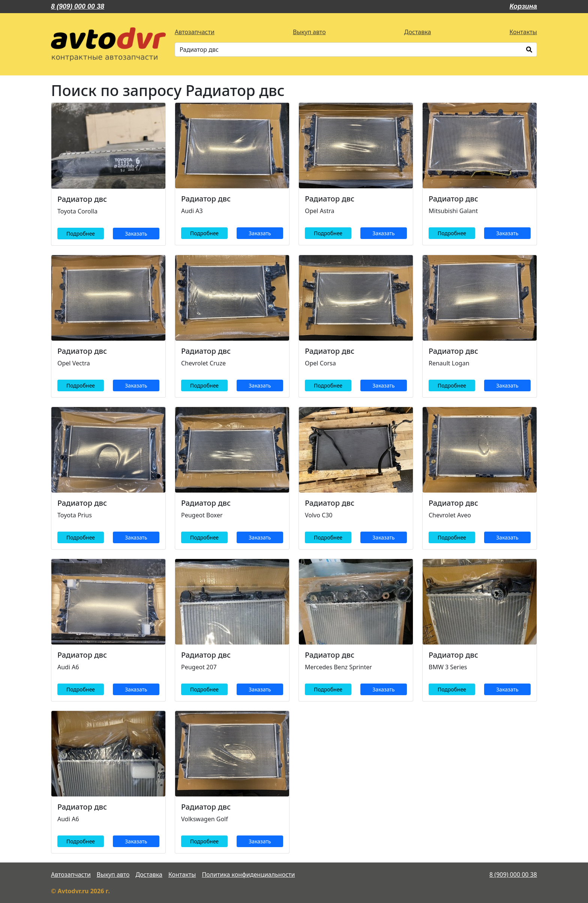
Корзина (523, 6)
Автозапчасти (195, 32)
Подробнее (81, 234)
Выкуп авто (309, 32)
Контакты (523, 32)
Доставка (418, 32)
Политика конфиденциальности (248, 874)
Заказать (136, 234)
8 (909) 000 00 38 (78, 6)
